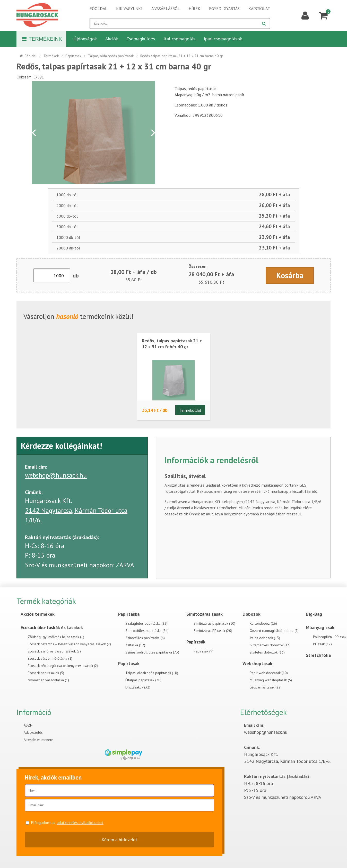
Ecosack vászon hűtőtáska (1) (50, 658)
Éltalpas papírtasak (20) (143, 680)
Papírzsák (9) (203, 651)
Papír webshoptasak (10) (269, 673)
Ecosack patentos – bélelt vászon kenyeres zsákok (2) (69, 644)
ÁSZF (28, 725)
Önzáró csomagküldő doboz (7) (274, 631)
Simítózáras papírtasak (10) (214, 623)
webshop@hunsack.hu (56, 475)
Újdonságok (85, 39)
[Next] (152, 133)
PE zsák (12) (322, 644)
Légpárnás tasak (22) (266, 687)
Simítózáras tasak (205, 614)
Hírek (194, 8)
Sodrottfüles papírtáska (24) (147, 631)
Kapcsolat (259, 8)
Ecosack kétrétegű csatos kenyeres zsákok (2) (63, 666)
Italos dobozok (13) (265, 638)
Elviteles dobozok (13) (267, 652)
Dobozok (251, 614)
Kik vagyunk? (129, 8)
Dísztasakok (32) (138, 687)
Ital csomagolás (179, 39)
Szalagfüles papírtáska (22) (146, 623)
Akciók (112, 39)
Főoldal (98, 8)
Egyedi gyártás (224, 8)
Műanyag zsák (320, 627)
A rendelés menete (38, 740)
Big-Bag (314, 614)
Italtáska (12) (135, 645)
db (76, 275)
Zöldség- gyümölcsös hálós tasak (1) (56, 637)
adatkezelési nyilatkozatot (80, 822)
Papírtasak (73, 56)
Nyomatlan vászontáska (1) (48, 680)
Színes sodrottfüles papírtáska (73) (152, 652)
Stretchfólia (318, 655)
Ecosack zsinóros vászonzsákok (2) (54, 651)
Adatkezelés (33, 732)
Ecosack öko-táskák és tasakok (52, 627)
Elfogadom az (67, 822)
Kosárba (290, 275)
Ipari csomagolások (223, 39)
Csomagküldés (141, 39)
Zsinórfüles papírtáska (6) (145, 638)
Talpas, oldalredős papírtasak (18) (152, 673)
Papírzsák (196, 642)
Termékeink (42, 39)
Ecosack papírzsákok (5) (46, 673)
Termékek (51, 56)
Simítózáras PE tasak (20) (213, 631)
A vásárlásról (166, 8)
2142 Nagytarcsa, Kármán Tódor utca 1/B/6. (287, 761)
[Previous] (34, 133)
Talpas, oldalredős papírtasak (111, 56)
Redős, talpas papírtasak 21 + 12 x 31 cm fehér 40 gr (172, 344)
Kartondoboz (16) (263, 623)
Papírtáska (129, 614)
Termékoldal (190, 410)
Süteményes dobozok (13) (270, 645)
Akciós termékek (38, 614)
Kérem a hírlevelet (119, 840)
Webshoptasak (257, 663)
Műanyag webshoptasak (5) (271, 680)
